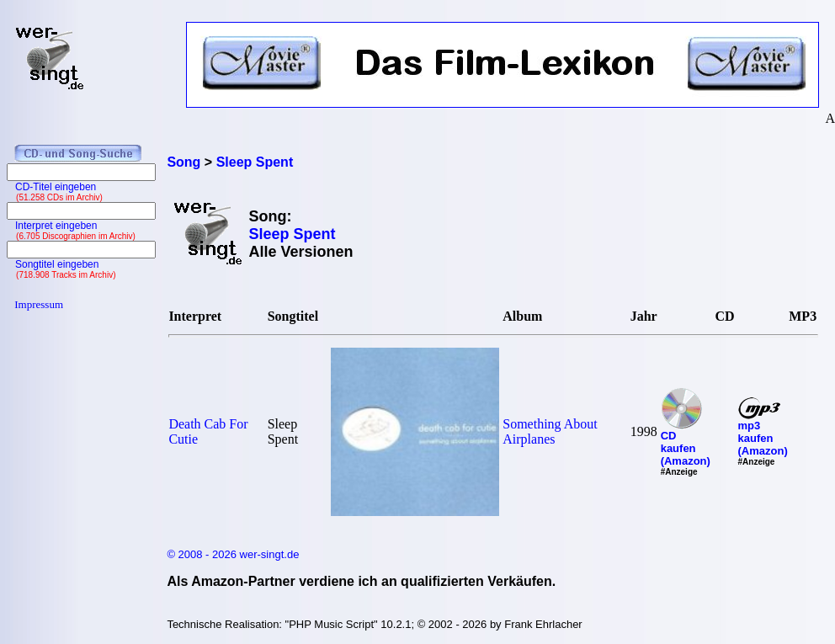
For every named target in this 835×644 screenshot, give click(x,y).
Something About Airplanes (550, 431)
